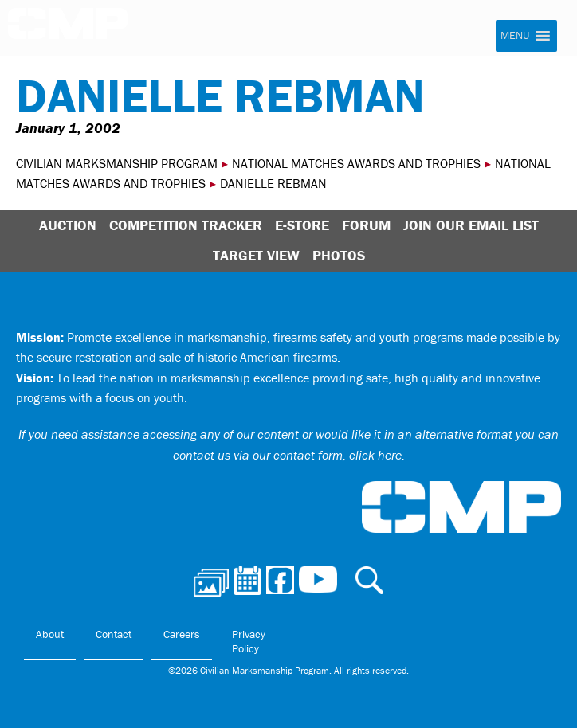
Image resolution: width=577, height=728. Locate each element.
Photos (339, 255)
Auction (68, 225)
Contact (114, 634)
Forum (366, 225)
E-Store (302, 225)
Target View (256, 255)
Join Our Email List (471, 225)
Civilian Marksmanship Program (68, 29)
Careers (182, 634)
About (50, 634)
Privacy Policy (249, 641)
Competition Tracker (186, 225)
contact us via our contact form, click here (287, 455)
